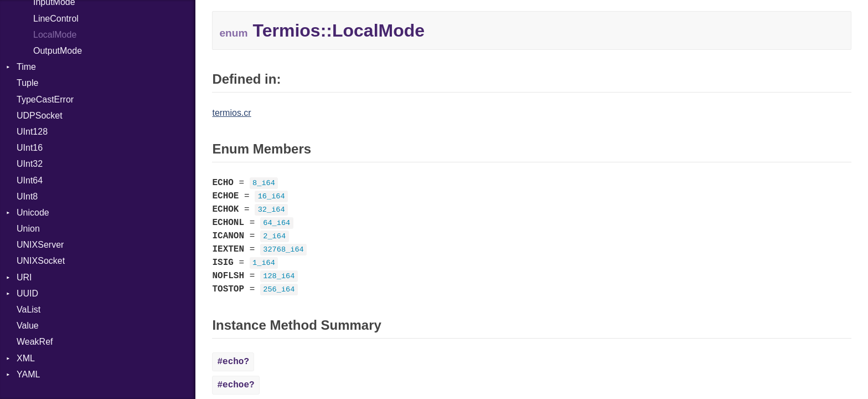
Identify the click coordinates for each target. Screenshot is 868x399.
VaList (29, 310)
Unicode (33, 213)
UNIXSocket (41, 261)
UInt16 (30, 148)
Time (26, 67)
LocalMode (55, 35)
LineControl (56, 19)
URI (24, 277)
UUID (27, 293)
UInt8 (27, 196)
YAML (28, 374)
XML (26, 358)
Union (28, 229)
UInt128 (32, 132)
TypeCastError (45, 99)
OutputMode (58, 51)
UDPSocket (40, 116)
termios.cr (231, 113)
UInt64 (30, 180)
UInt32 (30, 164)
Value (28, 326)
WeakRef (35, 342)
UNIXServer (40, 245)
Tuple (27, 83)
